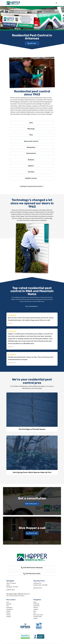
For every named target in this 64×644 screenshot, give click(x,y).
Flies (31, 135)
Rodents (31, 161)
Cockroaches (31, 154)
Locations (36, 612)
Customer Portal (38, 619)
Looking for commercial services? (31, 188)
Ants (31, 123)
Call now (33, 43)
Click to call (33, 535)
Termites (31, 173)
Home (35, 605)
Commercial (36, 608)
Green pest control (31, 142)
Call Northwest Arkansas (33, 570)
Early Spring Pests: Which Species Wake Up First (32, 474)
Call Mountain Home (33, 576)
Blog (35, 614)
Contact (35, 621)
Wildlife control (31, 180)
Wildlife (9, 619)
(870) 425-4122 (38, 590)
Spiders (31, 167)
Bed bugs (31, 129)
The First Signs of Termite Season (32, 431)
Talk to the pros (31, 506)
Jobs (35, 615)
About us (36, 610)
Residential (36, 606)
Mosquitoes (31, 148)
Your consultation (31, 308)
